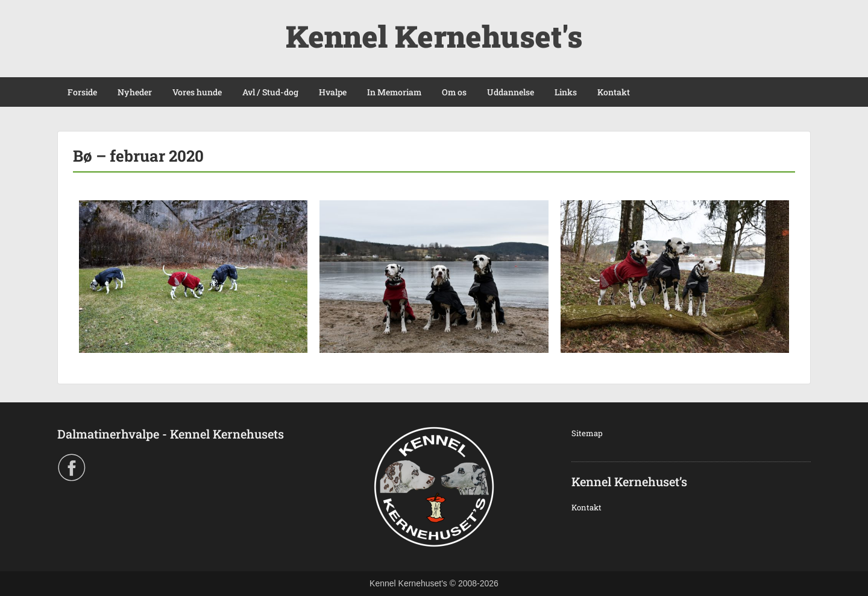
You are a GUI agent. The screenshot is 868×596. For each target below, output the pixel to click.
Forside (82, 92)
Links (566, 92)
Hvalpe (333, 92)
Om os (454, 92)
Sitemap (587, 433)
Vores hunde (197, 92)
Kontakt (614, 92)
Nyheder (135, 92)
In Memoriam (394, 92)
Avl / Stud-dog (270, 92)
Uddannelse (511, 92)
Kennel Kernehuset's (434, 36)
